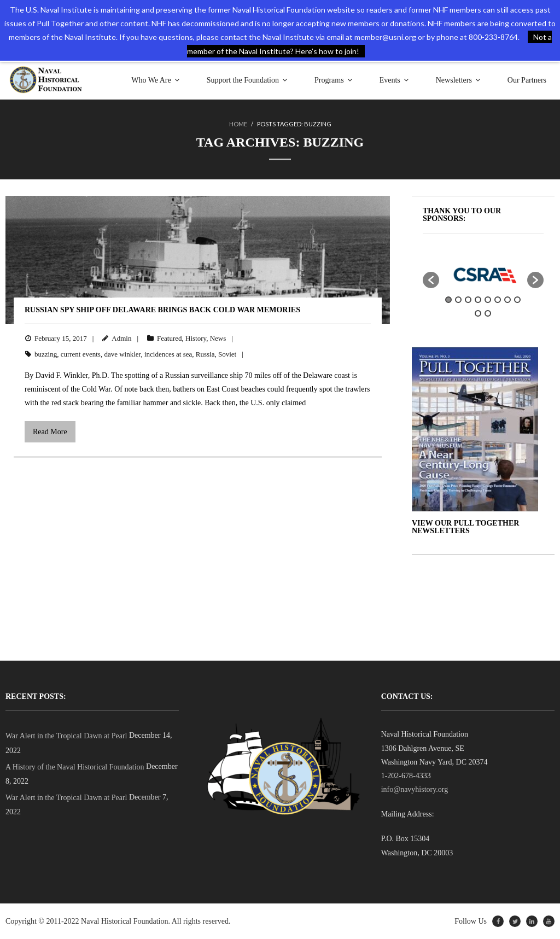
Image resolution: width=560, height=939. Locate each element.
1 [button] (448, 300)
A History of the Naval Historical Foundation (75, 767)
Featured (169, 338)
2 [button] (458, 300)
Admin (121, 338)
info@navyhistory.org (415, 789)
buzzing (46, 354)
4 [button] (478, 300)
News (218, 338)
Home (238, 124)
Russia (205, 354)
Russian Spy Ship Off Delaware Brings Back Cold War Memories (162, 310)
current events (81, 354)
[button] (431, 280)
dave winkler (122, 354)
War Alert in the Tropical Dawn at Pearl (66, 736)
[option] (483, 275)
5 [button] (488, 300)
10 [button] (488, 313)
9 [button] (478, 313)
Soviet (227, 354)
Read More (50, 432)
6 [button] (498, 300)
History (196, 338)
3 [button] (468, 300)
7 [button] (507, 300)
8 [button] (517, 300)
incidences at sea (168, 354)
